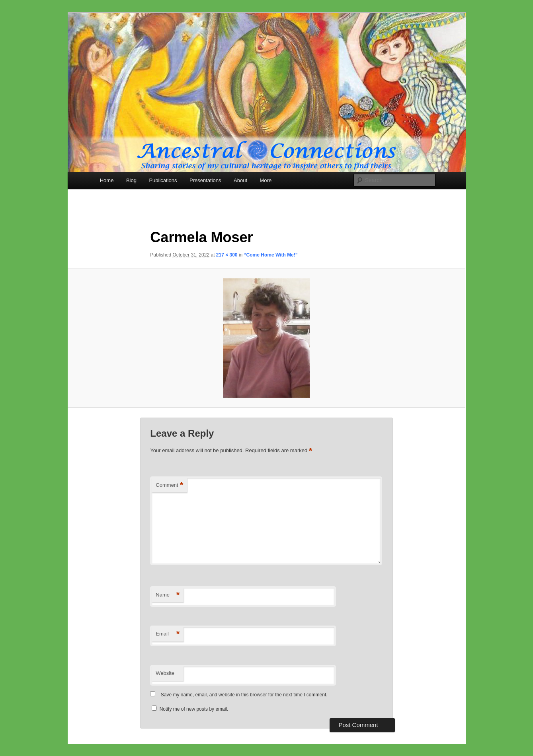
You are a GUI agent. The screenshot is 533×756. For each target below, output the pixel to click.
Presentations (205, 180)
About (240, 180)
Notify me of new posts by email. (194, 709)
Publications (163, 180)
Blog (131, 180)
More (266, 180)
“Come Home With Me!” (271, 255)
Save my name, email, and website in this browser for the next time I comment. (244, 695)
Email (168, 634)
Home (107, 180)
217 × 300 (227, 255)
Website (165, 673)
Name (168, 595)
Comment (169, 485)
